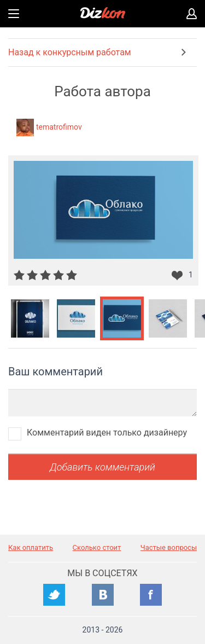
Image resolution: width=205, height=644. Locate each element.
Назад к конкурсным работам (70, 52)
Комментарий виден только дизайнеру (107, 433)
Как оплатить (31, 547)
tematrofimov (59, 127)
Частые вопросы (169, 547)
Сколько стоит (97, 547)
